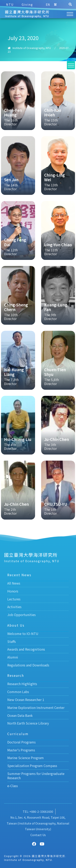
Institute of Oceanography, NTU (32, 48)
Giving (27, 4)
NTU (10, 4)
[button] (70, 4)
